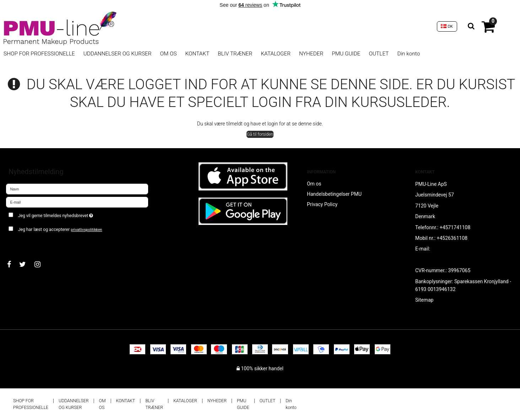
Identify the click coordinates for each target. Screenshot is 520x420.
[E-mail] (77, 202)
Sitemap (424, 300)
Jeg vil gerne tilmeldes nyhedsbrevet (81, 214)
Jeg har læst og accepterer (60, 230)
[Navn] (77, 189)
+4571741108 (455, 227)
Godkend (24, 243)
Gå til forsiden (260, 134)
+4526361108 (452, 238)
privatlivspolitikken (86, 230)
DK (447, 26)
